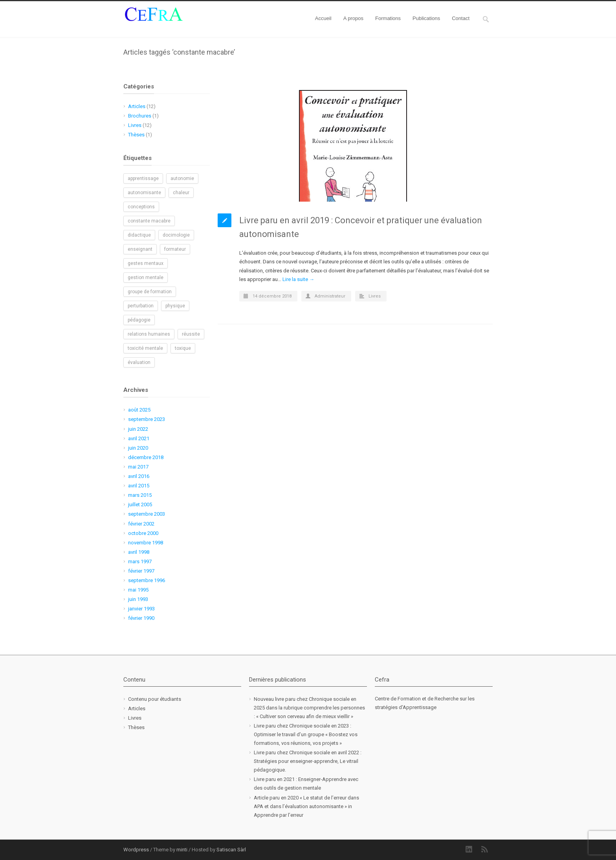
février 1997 (141, 571)
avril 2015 (139, 486)
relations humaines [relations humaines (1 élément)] (149, 334)
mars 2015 (140, 495)
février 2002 (141, 524)
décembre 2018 (146, 457)
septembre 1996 (147, 580)
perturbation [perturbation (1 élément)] (141, 306)
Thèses (136, 135)
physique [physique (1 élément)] (175, 306)
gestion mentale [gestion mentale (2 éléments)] (146, 277)
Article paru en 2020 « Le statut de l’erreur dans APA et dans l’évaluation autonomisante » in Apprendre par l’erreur (306, 806)
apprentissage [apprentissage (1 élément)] (143, 178)
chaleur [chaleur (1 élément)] (181, 193)
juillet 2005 (140, 504)
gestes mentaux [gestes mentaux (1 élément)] (146, 263)
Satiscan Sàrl (231, 850)
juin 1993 (138, 599)
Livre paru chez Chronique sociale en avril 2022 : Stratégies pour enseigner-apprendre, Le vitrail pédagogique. (308, 761)
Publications (426, 18)
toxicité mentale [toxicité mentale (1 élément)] (145, 348)
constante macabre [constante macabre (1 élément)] (149, 221)
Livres (375, 296)
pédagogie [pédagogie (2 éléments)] (139, 320)
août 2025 (139, 410)
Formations (388, 18)
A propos (353, 18)
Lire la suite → (298, 279)
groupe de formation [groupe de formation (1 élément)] (150, 292)
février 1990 (141, 618)
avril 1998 (139, 552)
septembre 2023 (147, 419)
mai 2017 (138, 467)
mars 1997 (140, 561)
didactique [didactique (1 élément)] (139, 235)
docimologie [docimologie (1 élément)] (176, 235)
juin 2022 (138, 429)
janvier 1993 (141, 609)
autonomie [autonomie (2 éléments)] (182, 178)
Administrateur (330, 296)
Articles (137, 106)
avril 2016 (139, 476)
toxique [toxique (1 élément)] (183, 348)
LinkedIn (469, 849)
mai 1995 (138, 590)
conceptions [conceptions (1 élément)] (141, 207)
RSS (485, 849)
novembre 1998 (146, 543)
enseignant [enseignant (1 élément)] (140, 249)
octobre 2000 (143, 533)
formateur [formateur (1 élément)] (175, 249)
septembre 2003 (147, 514)
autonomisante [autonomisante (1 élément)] (144, 193)
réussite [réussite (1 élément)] (191, 334)
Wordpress (136, 850)
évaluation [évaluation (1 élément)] (139, 362)
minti (182, 850)
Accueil (323, 18)
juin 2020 (138, 448)
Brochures (140, 116)
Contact (461, 18)
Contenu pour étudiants (155, 699)
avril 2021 (139, 438)
